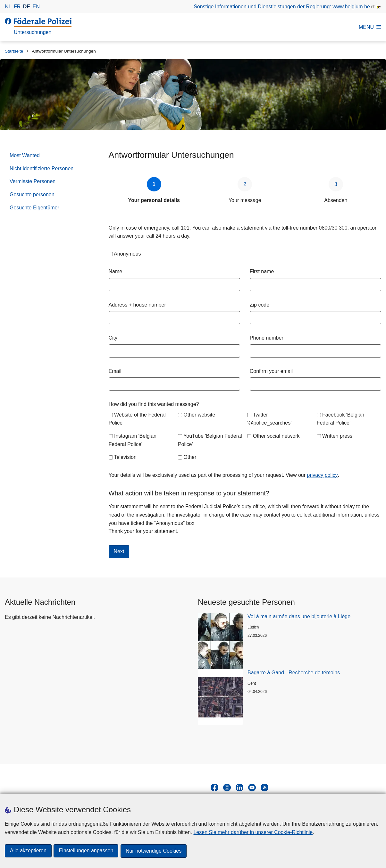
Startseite (14, 51)
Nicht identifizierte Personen (42, 169)
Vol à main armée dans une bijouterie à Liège (299, 616)
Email (115, 371)
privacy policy (323, 475)
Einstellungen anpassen (87, 851)
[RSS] (264, 788)
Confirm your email (271, 371)
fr (17, 7)
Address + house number (137, 305)
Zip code (260, 305)
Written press (337, 436)
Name (116, 271)
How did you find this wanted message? (154, 404)
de (27, 7)
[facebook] (214, 788)
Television (125, 457)
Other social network (276, 436)
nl (8, 7)
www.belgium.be (351, 7)
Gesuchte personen (32, 194)
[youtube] (252, 788)
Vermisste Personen (33, 181)
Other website (199, 415)
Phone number (267, 338)
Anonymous (127, 254)
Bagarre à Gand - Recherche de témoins (294, 673)
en (36, 7)
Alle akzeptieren (28, 851)
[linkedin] (239, 788)
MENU (370, 27)
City (113, 338)
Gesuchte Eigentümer (34, 208)
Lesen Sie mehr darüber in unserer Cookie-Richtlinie (253, 833)
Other (190, 457)
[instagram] (227, 788)
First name (262, 271)
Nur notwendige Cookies (155, 851)
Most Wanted (25, 155)
